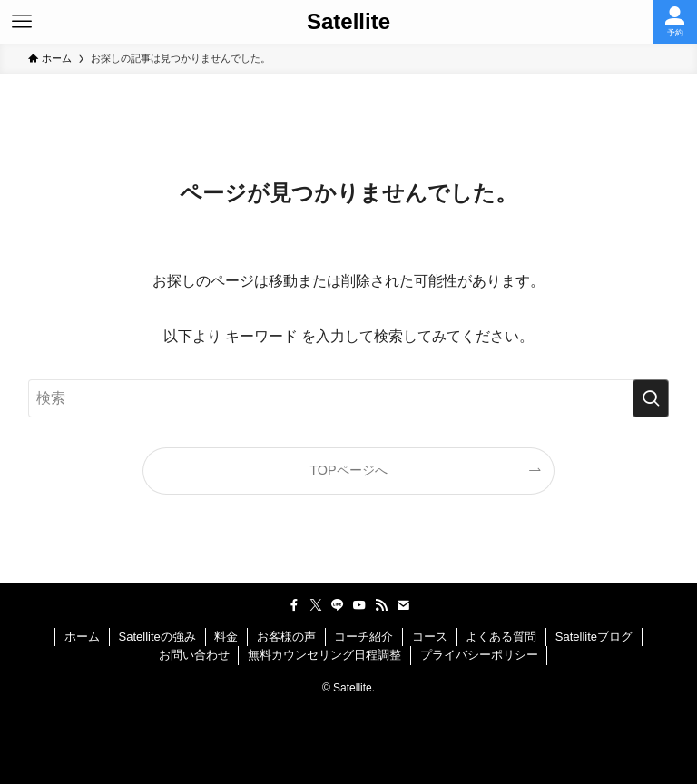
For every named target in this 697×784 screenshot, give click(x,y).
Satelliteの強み (157, 637)
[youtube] (359, 605)
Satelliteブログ (594, 637)
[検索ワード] (349, 398)
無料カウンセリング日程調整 (324, 655)
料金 (226, 637)
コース (430, 637)
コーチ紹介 (363, 637)
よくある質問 (501, 637)
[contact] (403, 605)
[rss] (381, 605)
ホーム (82, 637)
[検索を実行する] (651, 398)
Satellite (348, 22)
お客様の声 (286, 637)
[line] (338, 605)
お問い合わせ (194, 655)
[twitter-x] (316, 605)
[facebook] (294, 605)
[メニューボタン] (22, 22)
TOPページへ (348, 470)
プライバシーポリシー (479, 655)
